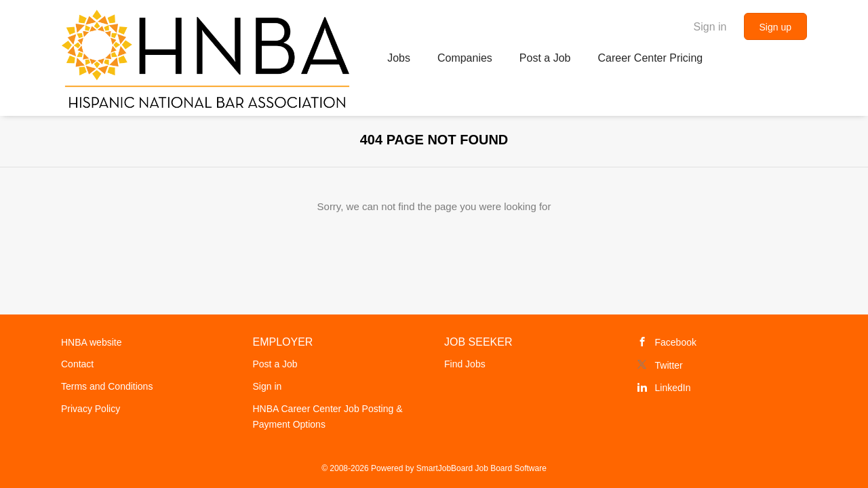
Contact (77, 364)
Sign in (710, 27)
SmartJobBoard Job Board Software (481, 468)
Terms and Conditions (107, 386)
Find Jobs (465, 364)
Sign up (775, 27)
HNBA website (91, 342)
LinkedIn (673, 388)
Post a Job (275, 364)
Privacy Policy (91, 409)
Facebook (676, 342)
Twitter (669, 365)
